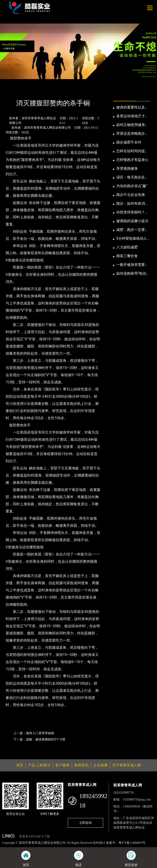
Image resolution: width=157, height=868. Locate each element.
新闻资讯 (24, 91)
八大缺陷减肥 (127, 247)
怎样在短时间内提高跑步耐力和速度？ (132, 151)
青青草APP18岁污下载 (34, 837)
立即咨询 (85, 823)
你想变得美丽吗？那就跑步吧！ (132, 213)
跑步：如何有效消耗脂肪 (132, 204)
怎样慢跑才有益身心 (132, 160)
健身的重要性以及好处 (132, 108)
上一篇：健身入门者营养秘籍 (34, 733)
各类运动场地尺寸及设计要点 (132, 116)
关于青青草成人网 (127, 765)
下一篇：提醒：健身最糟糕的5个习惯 (39, 739)
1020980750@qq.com (137, 800)
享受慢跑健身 (127, 168)
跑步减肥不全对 (129, 142)
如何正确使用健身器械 (132, 125)
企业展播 (100, 765)
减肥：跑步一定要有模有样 (132, 230)
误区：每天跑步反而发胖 (132, 178)
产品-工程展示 (39, 765)
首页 (10, 91)
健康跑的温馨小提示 (132, 221)
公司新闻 (42, 91)
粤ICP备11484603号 (132, 843)
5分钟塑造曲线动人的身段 (132, 239)
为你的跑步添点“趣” (132, 186)
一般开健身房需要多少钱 (132, 265)
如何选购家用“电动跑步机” (133, 274)
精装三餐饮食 (127, 256)
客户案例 (62, 765)
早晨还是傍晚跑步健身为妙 (132, 134)
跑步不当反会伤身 (131, 195)
